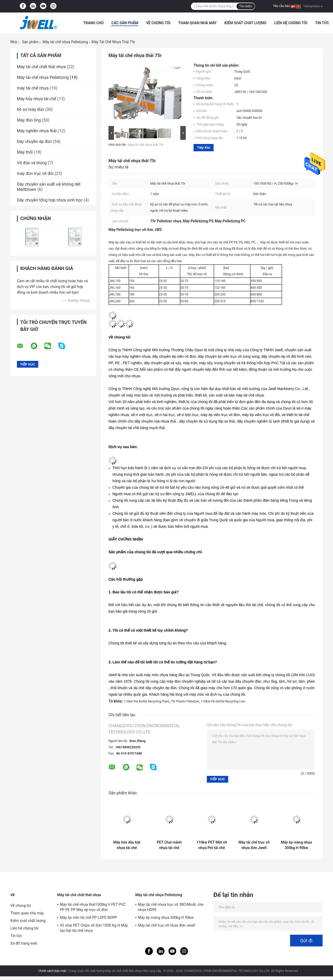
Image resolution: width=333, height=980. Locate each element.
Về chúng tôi (158, 23)
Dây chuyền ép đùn (34, 142)
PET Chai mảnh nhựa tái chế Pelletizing (169, 845)
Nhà (14, 42)
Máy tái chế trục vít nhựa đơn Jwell (254, 845)
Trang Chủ (93, 23)
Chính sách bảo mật (52, 971)
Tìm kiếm (246, 6)
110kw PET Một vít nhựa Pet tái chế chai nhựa (212, 845)
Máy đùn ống (29, 120)
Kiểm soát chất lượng (245, 23)
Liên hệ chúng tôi (291, 23)
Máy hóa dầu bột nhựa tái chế (127, 845)
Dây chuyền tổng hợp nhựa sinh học (50, 200)
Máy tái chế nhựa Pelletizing (65, 42)
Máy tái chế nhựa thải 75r (146, 145)
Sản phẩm (30, 42)
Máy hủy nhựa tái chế (37, 99)
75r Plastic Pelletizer (185, 701)
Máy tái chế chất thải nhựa (41, 67)
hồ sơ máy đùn (31, 109)
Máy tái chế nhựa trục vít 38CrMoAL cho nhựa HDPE (171, 907)
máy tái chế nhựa (33, 88)
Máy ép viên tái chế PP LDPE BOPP (88, 918)
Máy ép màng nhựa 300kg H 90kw (297, 845)
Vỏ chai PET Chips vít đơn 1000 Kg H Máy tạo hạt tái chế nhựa (94, 928)
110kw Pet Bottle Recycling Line (223, 701)
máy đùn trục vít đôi (35, 174)
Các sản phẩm (125, 23)
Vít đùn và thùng (32, 163)
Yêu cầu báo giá (284, 6)
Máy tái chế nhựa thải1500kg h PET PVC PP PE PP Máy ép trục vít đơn (93, 907)
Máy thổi (25, 152)
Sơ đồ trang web (24, 943)
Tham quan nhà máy (197, 23)
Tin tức (322, 23)
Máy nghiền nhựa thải (37, 131)
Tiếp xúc (204, 147)
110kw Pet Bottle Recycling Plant (146, 701)
